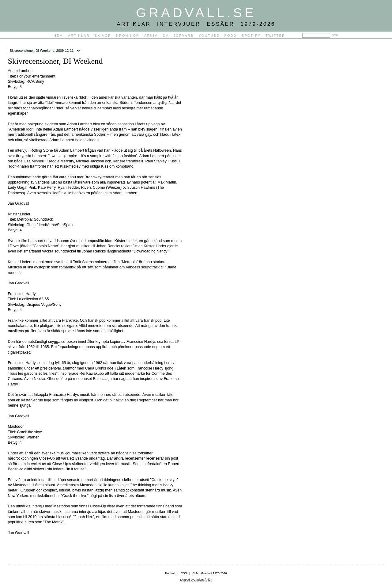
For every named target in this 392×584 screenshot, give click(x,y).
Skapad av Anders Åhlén (196, 580)
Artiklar (79, 36)
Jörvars (183, 36)
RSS (184, 573)
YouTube (209, 36)
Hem (58, 36)
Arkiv (151, 36)
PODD (231, 36)
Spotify (251, 36)
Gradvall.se (196, 13)
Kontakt (170, 573)
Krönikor (128, 36)
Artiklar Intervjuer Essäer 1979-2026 (196, 24)
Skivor (103, 36)
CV (166, 36)
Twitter (275, 36)
